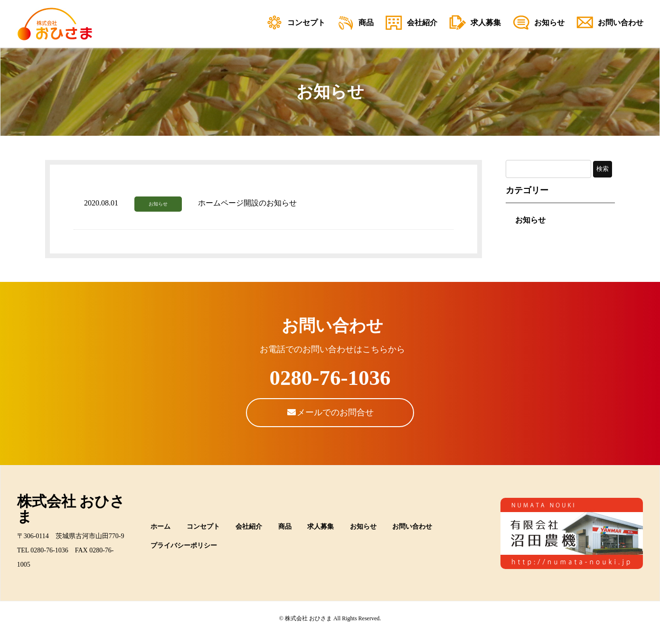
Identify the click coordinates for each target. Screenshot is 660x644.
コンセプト (203, 527)
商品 (285, 527)
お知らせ (158, 204)
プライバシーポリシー (184, 546)
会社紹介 (249, 527)
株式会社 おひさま (71, 509)
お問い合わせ (412, 527)
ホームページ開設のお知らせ (247, 203)
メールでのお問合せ (330, 412)
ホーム (160, 527)
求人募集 (321, 527)
